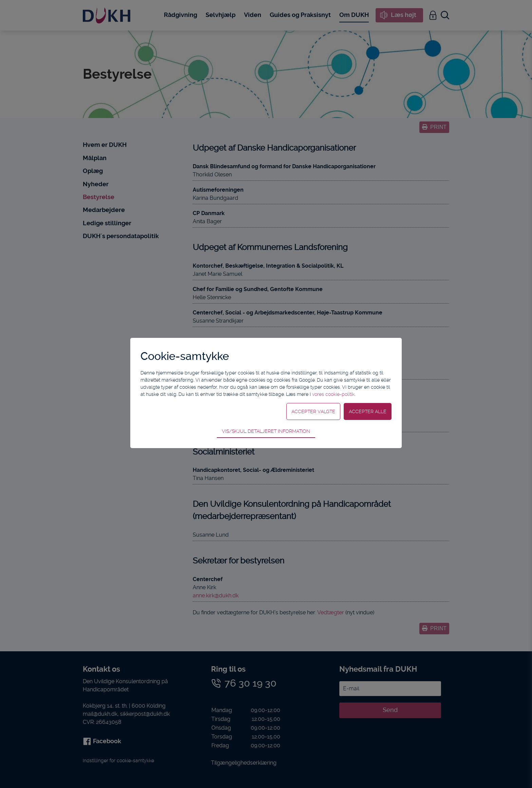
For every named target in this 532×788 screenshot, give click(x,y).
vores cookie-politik (333, 394)
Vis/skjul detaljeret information (266, 431)
